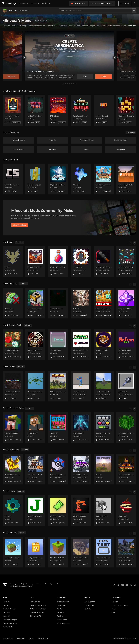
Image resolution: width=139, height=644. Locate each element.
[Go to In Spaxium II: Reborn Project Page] (35, 262)
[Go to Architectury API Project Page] (81, 511)
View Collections (20, 225)
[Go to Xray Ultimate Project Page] (81, 428)
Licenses (31, 638)
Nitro (113, 613)
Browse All (24, 10)
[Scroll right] (135, 243)
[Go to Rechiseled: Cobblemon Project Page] (104, 262)
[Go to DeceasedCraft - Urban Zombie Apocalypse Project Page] (35, 469)
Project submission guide (38, 605)
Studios (46, 3)
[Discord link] (127, 585)
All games (6, 602)
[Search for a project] (96, 11)
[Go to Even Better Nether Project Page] (81, 110)
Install (103, 76)
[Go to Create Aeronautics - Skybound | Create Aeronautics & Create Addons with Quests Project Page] (104, 179)
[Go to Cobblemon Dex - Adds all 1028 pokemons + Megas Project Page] (104, 303)
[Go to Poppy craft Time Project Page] (81, 386)
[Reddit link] (135, 585)
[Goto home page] (10, 3)
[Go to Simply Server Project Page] (81, 262)
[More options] (135, 3)
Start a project (35, 602)
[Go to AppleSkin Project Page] (126, 511)
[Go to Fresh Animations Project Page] (13, 428)
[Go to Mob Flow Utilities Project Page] (126, 262)
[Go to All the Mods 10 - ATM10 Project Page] (13, 469)
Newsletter (61, 613)
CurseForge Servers (64, 623)
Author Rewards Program (38, 609)
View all (19, 242)
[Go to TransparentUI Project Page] (58, 345)
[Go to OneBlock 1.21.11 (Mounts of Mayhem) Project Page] (58, 552)
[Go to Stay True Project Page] (58, 428)
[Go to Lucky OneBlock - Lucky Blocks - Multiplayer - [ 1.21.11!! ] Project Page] (35, 552)
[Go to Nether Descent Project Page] (104, 110)
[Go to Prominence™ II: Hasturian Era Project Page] (126, 469)
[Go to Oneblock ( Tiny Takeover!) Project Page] (13, 552)
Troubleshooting (90, 605)
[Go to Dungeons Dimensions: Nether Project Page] (126, 110)
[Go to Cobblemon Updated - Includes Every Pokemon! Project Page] (35, 303)
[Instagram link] (114, 585)
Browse (24, 3)
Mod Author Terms (43, 638)
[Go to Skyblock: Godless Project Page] (58, 179)
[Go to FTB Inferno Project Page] (58, 110)
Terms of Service (8, 638)
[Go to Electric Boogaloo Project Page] (35, 179)
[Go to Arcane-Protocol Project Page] (58, 303)
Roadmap (60, 616)
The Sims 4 (6, 613)
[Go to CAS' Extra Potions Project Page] (58, 262)
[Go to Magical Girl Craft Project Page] (126, 303)
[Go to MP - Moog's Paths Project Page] (126, 179)
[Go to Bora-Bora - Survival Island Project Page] (35, 386)
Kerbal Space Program (10, 620)
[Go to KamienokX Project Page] (13, 303)
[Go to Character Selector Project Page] (13, 179)
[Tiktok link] (118, 585)
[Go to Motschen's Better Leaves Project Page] (126, 428)
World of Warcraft (9, 609)
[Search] (134, 11)
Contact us (88, 609)
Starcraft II (6, 616)
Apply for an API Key (37, 613)
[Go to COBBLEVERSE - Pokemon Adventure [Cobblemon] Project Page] (58, 469)
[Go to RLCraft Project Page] (104, 469)
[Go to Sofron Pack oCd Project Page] (126, 345)
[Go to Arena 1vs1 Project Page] (126, 386)
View (85, 76)
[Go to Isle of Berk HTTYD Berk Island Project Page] (81, 552)
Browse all (131, 132)
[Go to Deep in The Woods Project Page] (13, 386)
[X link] (131, 585)
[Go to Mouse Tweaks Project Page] (104, 511)
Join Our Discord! (63, 602)
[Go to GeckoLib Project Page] (13, 511)
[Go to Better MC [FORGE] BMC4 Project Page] (81, 469)
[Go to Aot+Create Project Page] (81, 303)
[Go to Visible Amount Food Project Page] (81, 345)
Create (35, 3)
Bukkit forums (62, 620)
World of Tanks (8, 627)
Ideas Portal (61, 605)
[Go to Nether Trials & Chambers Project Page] (35, 110)
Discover (13, 10)
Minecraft (6, 605)
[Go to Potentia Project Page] (13, 262)
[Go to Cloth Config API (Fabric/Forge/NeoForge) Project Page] (58, 511)
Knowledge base (90, 602)
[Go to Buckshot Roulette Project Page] (35, 345)
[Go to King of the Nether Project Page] (13, 110)
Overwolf (115, 602)
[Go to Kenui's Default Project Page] (104, 345)
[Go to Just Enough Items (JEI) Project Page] (35, 511)
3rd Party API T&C (36, 616)
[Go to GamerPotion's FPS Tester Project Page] (104, 552)
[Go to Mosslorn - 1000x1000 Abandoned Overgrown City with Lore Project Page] (126, 552)
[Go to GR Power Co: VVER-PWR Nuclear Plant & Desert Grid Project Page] (104, 386)
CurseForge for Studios (119, 605)
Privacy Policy (21, 638)
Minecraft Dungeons (10, 623)
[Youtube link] (123, 585)
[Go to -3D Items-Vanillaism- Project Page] (13, 345)
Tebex (114, 609)
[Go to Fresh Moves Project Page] (35, 428)
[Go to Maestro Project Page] (81, 179)
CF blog (60, 609)
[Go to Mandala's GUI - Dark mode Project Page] (104, 428)
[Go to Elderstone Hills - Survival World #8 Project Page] (58, 386)
